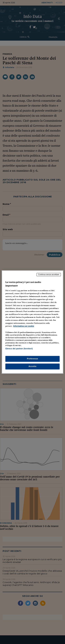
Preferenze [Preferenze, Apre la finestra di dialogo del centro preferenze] (33, 359)
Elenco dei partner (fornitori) (19, 349)
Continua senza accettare (49, 274)
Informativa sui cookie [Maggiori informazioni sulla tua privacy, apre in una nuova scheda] (24, 326)
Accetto (33, 366)
